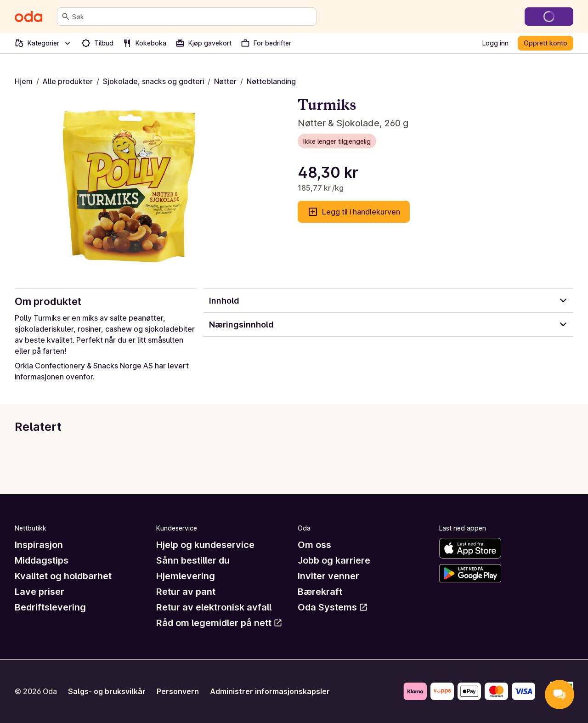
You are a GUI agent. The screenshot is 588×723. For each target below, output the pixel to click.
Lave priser (40, 592)
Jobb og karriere (334, 560)
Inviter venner (328, 576)
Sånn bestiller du (193, 560)
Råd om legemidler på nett (219, 623)
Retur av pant (186, 592)
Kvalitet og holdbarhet (63, 576)
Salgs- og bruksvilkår (107, 691)
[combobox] (192, 17)
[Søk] (66, 17)
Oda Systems (333, 607)
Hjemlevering (186, 576)
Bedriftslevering (50, 607)
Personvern (178, 691)
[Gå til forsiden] (28, 17)
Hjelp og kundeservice (205, 545)
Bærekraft (320, 592)
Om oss (314, 545)
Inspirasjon (39, 545)
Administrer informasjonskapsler (270, 691)
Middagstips (42, 560)
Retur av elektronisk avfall (214, 607)
